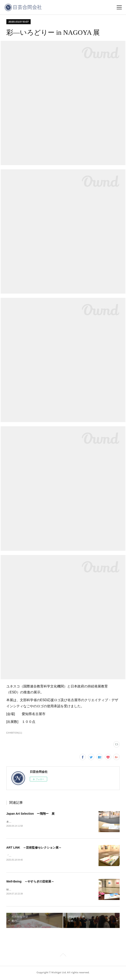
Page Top (63, 956)
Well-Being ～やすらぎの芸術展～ (30, 882)
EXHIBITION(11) (14, 733)
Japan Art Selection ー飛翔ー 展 (30, 814)
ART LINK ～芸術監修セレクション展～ (34, 848)
